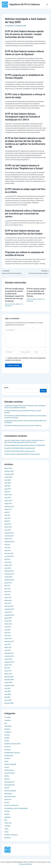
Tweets (6, 829)
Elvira (6, 445)
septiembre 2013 (9, 615)
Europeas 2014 (9, 756)
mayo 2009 (8, 695)
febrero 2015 (8, 565)
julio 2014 (7, 586)
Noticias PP (8, 800)
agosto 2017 (8, 510)
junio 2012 (7, 630)
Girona (6, 762)
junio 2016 (7, 548)
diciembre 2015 (9, 554)
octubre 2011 (8, 639)
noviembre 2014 (9, 574)
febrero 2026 (8, 468)
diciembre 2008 (9, 703)
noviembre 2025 (9, 474)
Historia (7, 767)
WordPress (8, 838)
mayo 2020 (8, 483)
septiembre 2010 (9, 662)
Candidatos (8, 732)
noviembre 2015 (9, 557)
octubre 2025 (8, 477)
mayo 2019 (8, 489)
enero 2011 (8, 651)
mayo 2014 (8, 592)
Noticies (18, 304)
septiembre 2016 (9, 542)
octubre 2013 (8, 612)
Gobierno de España (10, 764)
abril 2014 (7, 595)
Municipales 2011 (10, 782)
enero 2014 (8, 604)
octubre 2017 (8, 504)
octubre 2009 (8, 683)
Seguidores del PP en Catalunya (25, 4)
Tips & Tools (8, 823)
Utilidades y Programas (11, 835)
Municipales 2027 (10, 785)
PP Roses (7, 811)
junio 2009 (7, 692)
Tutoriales (7, 826)
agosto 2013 (8, 618)
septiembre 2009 (9, 686)
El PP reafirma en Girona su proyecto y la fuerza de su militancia (23, 426)
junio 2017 (7, 515)
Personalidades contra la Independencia (16, 809)
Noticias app (8, 794)
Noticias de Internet (10, 797)
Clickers (7, 741)
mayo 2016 (8, 551)
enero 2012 (8, 636)
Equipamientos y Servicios (12, 753)
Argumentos (8, 726)
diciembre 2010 (9, 653)
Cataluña (7, 738)
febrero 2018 (8, 501)
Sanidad (7, 814)
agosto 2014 (8, 583)
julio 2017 (7, 512)
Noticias (7, 788)
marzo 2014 (8, 598)
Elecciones (8, 750)
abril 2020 (7, 486)
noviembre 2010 (9, 656)
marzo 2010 (8, 671)
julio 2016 (7, 545)
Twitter (6, 832)
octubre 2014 (8, 577)
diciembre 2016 (9, 533)
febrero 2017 (8, 527)
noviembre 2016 (9, 536)
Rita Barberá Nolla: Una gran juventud (24, 448)
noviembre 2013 (9, 609)
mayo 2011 (8, 645)
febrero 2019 (8, 495)
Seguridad (7, 817)
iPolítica (7, 776)
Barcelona (7, 729)
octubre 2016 (8, 539)
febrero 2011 (8, 648)
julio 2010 (7, 668)
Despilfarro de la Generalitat (12, 744)
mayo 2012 (8, 633)
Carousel (7, 735)
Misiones (7, 779)
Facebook (7, 759)
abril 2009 (7, 697)
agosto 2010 (8, 665)
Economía (7, 747)
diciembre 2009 (9, 677)
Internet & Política (10, 773)
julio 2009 (7, 689)
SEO (6, 820)
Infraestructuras (9, 770)
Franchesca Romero (10, 454)
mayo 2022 (8, 480)
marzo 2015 (8, 562)
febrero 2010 (8, 674)
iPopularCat (8, 448)
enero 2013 (8, 627)
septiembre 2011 (9, 642)
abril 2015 (7, 559)
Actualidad (7, 720)
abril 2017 (7, 521)
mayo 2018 (8, 498)
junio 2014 (7, 589)
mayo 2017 (8, 518)
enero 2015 (8, 568)
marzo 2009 (8, 700)
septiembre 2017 (9, 507)
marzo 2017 (8, 524)
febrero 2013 (8, 624)
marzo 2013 (8, 621)
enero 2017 (8, 530)
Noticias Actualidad (10, 791)
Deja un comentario (10, 304)
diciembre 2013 (9, 606)
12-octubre (8, 718)
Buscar (6, 388)
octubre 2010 (8, 659)
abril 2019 (7, 492)
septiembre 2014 (9, 580)
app (5, 723)
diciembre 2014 (9, 571)
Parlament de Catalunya (11, 806)
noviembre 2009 (9, 680)
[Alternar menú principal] (47, 4)
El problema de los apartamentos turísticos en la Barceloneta (27, 445)
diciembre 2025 (9, 471)
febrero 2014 (8, 601)
